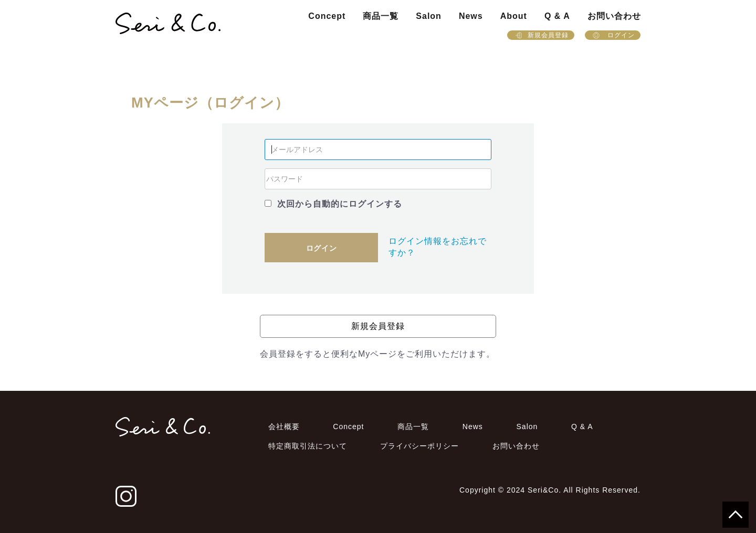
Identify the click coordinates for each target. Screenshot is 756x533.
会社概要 (284, 427)
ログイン (613, 35)
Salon (429, 16)
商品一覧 (381, 16)
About (514, 16)
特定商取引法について (308, 446)
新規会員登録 (541, 35)
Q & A (557, 16)
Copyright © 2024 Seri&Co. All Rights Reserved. (550, 490)
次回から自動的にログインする (340, 204)
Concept (327, 16)
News (471, 16)
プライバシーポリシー (419, 446)
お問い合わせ (614, 16)
